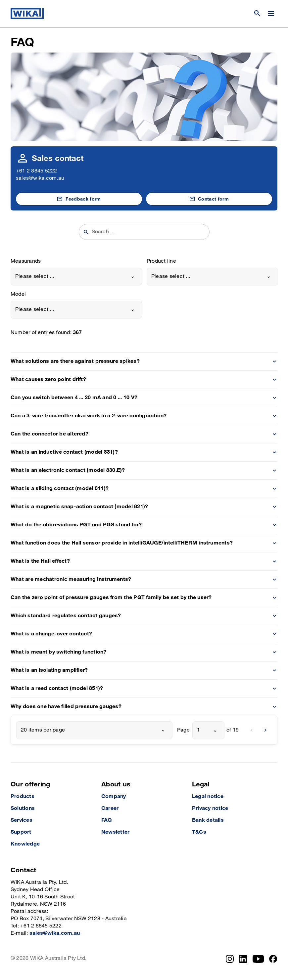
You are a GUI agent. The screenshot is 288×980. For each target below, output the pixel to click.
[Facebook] (273, 959)
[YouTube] (258, 959)
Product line (161, 261)
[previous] (252, 730)
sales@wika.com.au (40, 178)
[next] (265, 730)
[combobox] (76, 277)
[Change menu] (271, 14)
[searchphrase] (148, 232)
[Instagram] (230, 959)
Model (18, 294)
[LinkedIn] (243, 959)
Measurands (26, 261)
